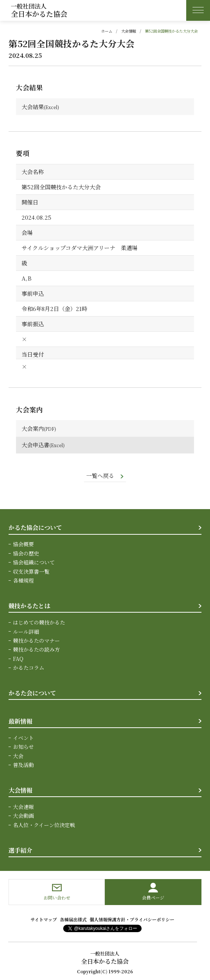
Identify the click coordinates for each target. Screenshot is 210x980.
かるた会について (32, 693)
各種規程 (23, 580)
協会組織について (34, 562)
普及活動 (23, 765)
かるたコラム (29, 668)
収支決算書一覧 (31, 571)
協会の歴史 (26, 553)
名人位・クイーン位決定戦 (44, 825)
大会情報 (129, 31)
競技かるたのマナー (36, 640)
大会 (18, 756)
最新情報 (20, 721)
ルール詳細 (26, 631)
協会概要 (23, 544)
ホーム (107, 31)
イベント (23, 737)
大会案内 (33, 428)
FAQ (18, 658)
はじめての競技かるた (39, 622)
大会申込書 (35, 445)
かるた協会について (35, 527)
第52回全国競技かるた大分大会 (171, 31)
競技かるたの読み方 (36, 649)
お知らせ (23, 747)
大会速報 (23, 806)
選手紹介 (20, 850)
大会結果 (33, 107)
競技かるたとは (29, 606)
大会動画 (23, 816)
